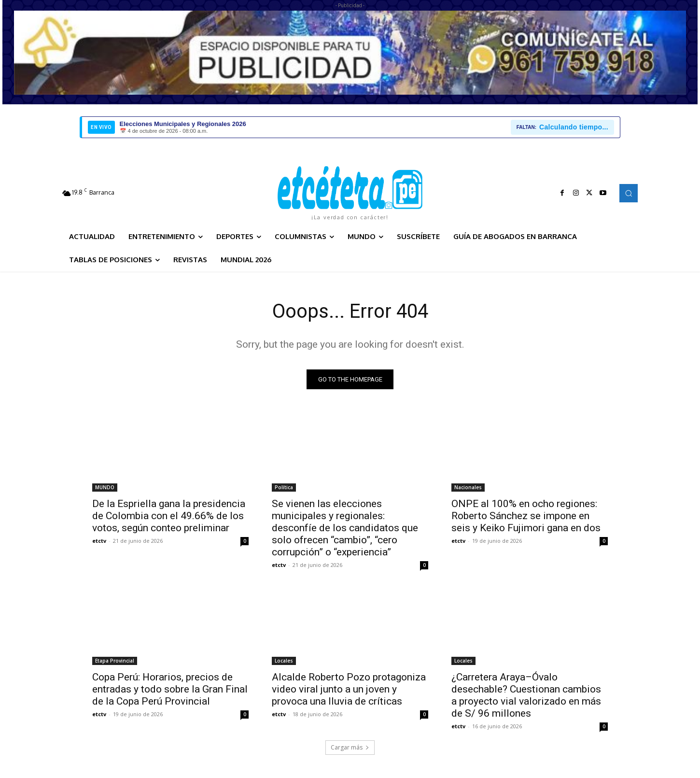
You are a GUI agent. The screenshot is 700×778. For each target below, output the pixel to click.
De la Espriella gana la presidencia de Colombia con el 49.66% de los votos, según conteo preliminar (169, 516)
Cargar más (350, 747)
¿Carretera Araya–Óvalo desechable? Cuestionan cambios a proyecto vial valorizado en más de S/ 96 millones (526, 695)
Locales (284, 661)
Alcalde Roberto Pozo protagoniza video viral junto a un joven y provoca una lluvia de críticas (349, 689)
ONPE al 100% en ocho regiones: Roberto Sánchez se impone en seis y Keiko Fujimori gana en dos (526, 516)
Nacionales (468, 487)
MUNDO (105, 487)
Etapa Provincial (115, 661)
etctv (99, 541)
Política (284, 487)
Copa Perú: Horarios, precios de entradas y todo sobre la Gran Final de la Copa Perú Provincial (170, 689)
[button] (629, 193)
